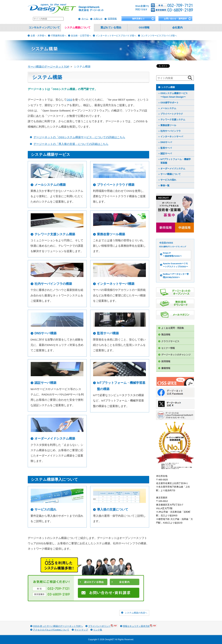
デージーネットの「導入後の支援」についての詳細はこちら (71, 144)
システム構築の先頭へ (136, 613)
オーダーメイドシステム (173, 169)
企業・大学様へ (38, 36)
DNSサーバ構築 (46, 333)
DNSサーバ (166, 142)
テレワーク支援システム (173, 120)
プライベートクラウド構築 (116, 185)
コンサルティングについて (44, 28)
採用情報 (112, 19)
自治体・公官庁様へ (81, 36)
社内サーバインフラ (171, 131)
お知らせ (98, 19)
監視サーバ (166, 148)
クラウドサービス (170, 341)
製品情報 (166, 335)
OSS (69, 100)
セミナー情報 (168, 348)
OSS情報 (144, 28)
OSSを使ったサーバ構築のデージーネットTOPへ (58, 626)
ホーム (85, 19)
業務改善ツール (168, 125)
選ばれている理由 (111, 28)
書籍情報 (166, 368)
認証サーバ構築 (45, 383)
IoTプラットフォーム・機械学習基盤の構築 (121, 386)
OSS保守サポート (170, 103)
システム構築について (78, 28)
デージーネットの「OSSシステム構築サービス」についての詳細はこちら (79, 137)
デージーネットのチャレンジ (176, 355)
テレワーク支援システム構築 (55, 234)
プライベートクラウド (172, 114)
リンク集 (98, 630)
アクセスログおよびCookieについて (51, 630)
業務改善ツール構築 (111, 234)
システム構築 (168, 87)
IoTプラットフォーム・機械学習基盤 (176, 161)
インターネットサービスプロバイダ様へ (116, 36)
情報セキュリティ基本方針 (140, 626)
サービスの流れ (45, 509)
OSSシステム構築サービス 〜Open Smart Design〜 (174, 95)
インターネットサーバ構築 (116, 284)
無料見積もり (138, 19)
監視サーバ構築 (108, 333)
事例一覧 (165, 185)
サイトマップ (81, 630)
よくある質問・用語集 (173, 328)
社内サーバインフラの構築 (53, 284)
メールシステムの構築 (50, 185)
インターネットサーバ (172, 137)
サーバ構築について (171, 174)
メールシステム (168, 108)
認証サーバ (166, 153)
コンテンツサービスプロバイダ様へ (159, 36)
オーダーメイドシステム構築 (55, 439)
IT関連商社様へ (59, 36)
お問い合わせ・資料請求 (175, 19)
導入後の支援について (113, 509)
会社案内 (177, 28)
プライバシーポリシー (103, 626)
